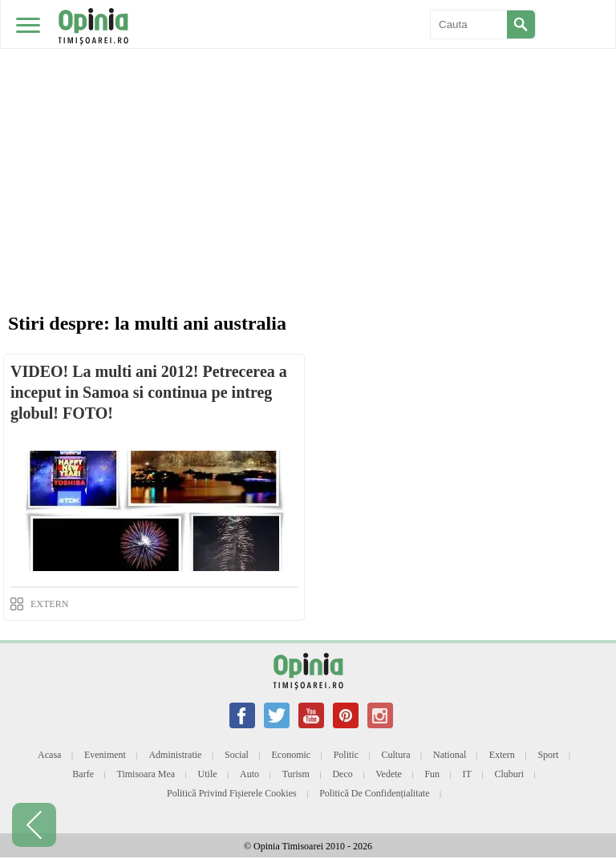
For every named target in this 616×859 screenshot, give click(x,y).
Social (237, 755)
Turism (296, 774)
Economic (291, 755)
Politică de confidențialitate (374, 793)
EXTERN (49, 604)
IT (467, 774)
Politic (346, 755)
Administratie (175, 755)
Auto (249, 774)
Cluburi (509, 774)
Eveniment (105, 755)
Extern (502, 755)
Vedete (389, 774)
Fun (432, 774)
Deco (342, 774)
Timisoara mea (146, 774)
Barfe (83, 774)
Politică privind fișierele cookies (232, 793)
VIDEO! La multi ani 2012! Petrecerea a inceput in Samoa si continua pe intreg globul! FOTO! (149, 392)
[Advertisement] (312, 184)
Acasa (49, 755)
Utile (208, 774)
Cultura (396, 755)
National (450, 755)
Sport (548, 755)
